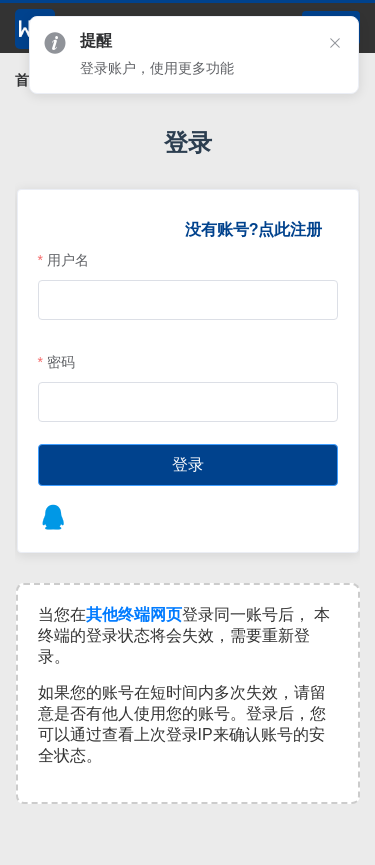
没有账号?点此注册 (253, 229)
